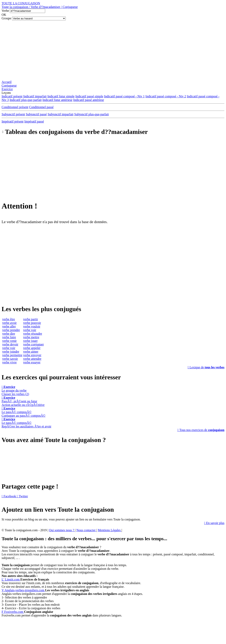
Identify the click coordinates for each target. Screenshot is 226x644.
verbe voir (9, 348)
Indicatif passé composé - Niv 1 (124, 96)
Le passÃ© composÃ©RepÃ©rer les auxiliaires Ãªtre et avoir (26, 423)
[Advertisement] (113, 50)
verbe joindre (11, 352)
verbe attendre (32, 359)
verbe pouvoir (32, 323)
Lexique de (206, 367)
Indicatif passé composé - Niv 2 (166, 96)
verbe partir (31, 319)
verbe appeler (32, 348)
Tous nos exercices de (201, 430)
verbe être (9, 319)
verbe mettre (31, 337)
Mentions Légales (110, 530)
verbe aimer (31, 352)
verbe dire (9, 334)
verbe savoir (10, 359)
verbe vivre (9, 362)
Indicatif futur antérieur (57, 100)
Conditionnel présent (15, 107)
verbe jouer (30, 341)
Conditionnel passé (41, 107)
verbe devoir (10, 344)
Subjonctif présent (13, 114)
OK (4, 15)
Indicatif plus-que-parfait (26, 100)
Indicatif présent (12, 96)
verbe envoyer (32, 355)
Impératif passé (34, 121)
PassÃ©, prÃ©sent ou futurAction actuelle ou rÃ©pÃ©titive (23, 401)
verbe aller (9, 326)
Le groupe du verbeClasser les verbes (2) (15, 390)
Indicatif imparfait (35, 96)
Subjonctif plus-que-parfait (92, 114)
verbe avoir (9, 323)
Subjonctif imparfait (60, 114)
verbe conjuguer (34, 344)
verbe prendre (11, 330)
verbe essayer (32, 362)
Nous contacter (86, 530)
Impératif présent (13, 121)
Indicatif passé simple (89, 96)
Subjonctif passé (36, 114)
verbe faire (9, 337)
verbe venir (9, 341)
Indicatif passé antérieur (89, 100)
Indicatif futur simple (61, 96)
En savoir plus (214, 523)
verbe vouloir (32, 326)
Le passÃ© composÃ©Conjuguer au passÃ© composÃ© (23, 412)
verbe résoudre (33, 334)
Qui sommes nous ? (62, 530)
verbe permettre (12, 355)
